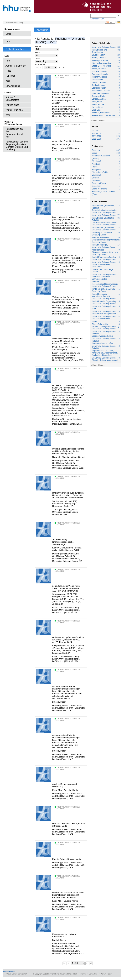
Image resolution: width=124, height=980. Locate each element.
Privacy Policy (106, 974)
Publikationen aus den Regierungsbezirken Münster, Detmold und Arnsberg (17, 146)
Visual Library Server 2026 (17, 974)
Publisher (10, 76)
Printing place (12, 105)
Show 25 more (99, 120)
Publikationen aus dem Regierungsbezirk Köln (15, 133)
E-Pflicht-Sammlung (14, 23)
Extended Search (97, 19)
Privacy (12, 971)
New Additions (13, 86)
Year (8, 81)
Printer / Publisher (14, 110)
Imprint (6, 971)
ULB (8, 41)
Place (8, 71)
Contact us (93, 974)
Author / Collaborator (16, 66)
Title (8, 61)
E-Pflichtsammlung (15, 49)
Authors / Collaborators (12, 99)
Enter (8, 34)
